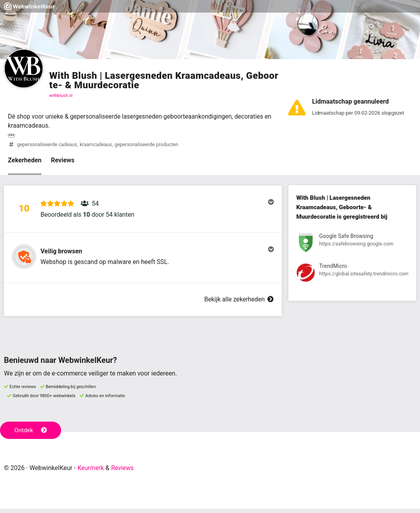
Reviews (63, 161)
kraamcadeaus (98, 145)
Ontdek (31, 435)
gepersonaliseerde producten (150, 145)
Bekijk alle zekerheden (238, 304)
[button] (143, 211)
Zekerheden (25, 161)
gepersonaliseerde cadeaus (48, 145)
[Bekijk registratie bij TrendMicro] (352, 274)
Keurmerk (91, 473)
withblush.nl (61, 96)
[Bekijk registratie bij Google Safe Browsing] (352, 245)
